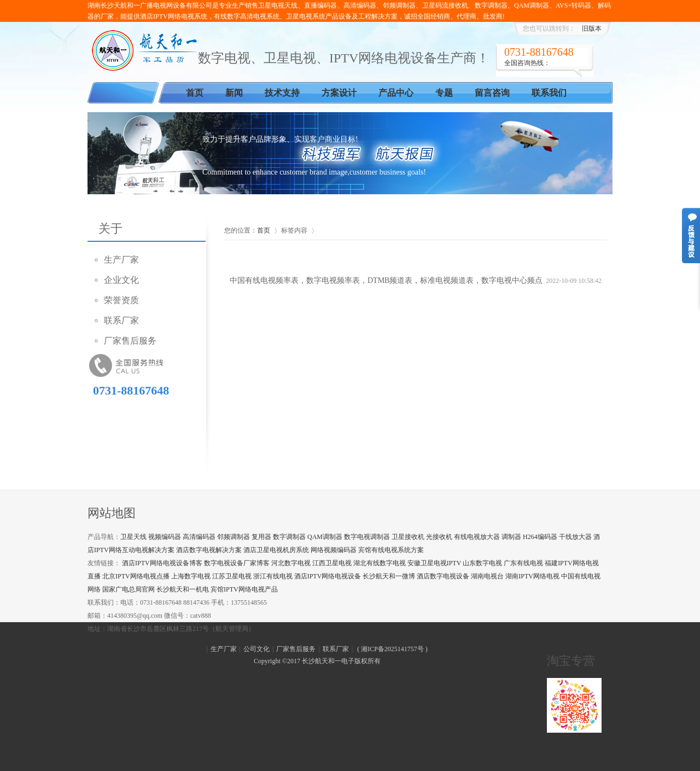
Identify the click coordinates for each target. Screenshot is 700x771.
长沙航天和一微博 (389, 576)
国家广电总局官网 (129, 589)
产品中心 (396, 93)
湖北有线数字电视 (380, 563)
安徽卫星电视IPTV (434, 563)
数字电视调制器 (367, 537)
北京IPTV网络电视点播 (136, 576)
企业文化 (121, 280)
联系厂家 (121, 320)
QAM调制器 (325, 537)
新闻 (234, 93)
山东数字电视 (482, 563)
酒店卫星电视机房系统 (276, 550)
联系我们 (549, 93)
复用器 (261, 537)
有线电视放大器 (477, 537)
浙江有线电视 (273, 576)
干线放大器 (575, 537)
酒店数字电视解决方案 (209, 550)
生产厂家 (121, 260)
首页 (195, 93)
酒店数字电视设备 (443, 576)
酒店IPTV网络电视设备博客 (162, 563)
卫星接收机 (408, 537)
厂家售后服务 (130, 341)
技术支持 (282, 93)
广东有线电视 (523, 563)
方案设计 (339, 93)
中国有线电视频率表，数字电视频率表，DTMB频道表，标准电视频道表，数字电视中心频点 (386, 280)
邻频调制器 (234, 537)
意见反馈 (691, 236)
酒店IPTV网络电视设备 (328, 576)
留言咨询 (492, 93)
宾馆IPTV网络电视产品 (244, 589)
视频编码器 (165, 537)
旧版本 (592, 28)
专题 (444, 93)
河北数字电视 (291, 563)
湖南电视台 (487, 576)
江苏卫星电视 (232, 576)
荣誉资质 (121, 300)
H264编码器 (540, 537)
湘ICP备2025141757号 (392, 649)
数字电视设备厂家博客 (237, 563)
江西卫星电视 (332, 563)
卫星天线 (133, 537)
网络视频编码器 (334, 550)
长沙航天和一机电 (183, 589)
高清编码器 (199, 537)
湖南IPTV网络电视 (532, 576)
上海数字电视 (191, 576)
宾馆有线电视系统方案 (391, 550)
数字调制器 (289, 537)
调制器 (511, 537)
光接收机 (439, 537)
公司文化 (256, 649)
